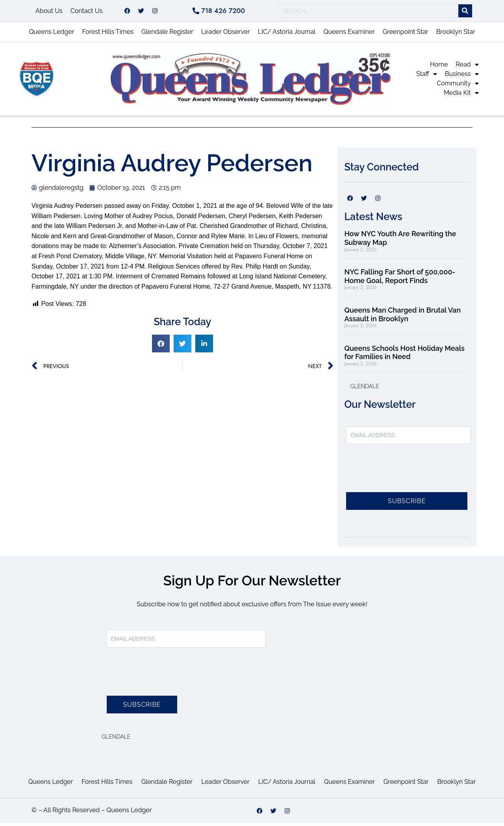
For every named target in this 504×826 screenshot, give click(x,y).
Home (439, 67)
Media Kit (461, 96)
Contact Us (87, 12)
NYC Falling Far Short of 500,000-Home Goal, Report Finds (400, 279)
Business (462, 77)
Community (458, 86)
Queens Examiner (349, 34)
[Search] (465, 12)
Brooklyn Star (456, 34)
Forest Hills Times (108, 34)
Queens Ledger (51, 34)
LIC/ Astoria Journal (287, 34)
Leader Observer (226, 34)
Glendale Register (167, 34)
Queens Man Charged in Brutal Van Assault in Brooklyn (402, 317)
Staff (427, 77)
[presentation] (406, 476)
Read (467, 67)
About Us (49, 12)
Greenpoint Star (406, 34)
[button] (161, 346)
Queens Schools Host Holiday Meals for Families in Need (404, 355)
